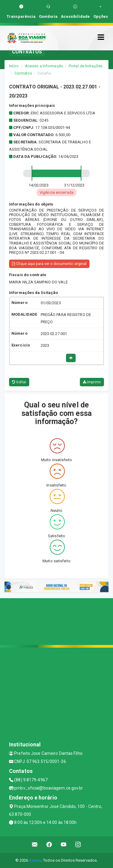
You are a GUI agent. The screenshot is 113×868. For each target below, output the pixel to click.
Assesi (35, 860)
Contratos (23, 73)
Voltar (19, 382)
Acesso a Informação (44, 66)
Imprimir (92, 382)
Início (14, 66)
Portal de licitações (86, 66)
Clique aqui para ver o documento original (49, 264)
